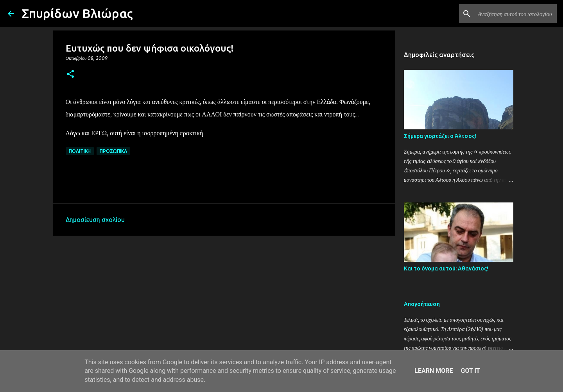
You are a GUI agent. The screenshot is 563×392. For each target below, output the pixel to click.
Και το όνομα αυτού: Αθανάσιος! (446, 268)
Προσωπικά (113, 151)
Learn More (434, 371)
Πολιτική (80, 151)
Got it (470, 371)
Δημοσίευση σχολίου (95, 220)
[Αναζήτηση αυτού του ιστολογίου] (516, 14)
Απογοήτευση (422, 304)
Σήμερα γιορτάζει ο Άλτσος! (440, 136)
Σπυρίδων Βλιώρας (77, 13)
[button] (70, 74)
